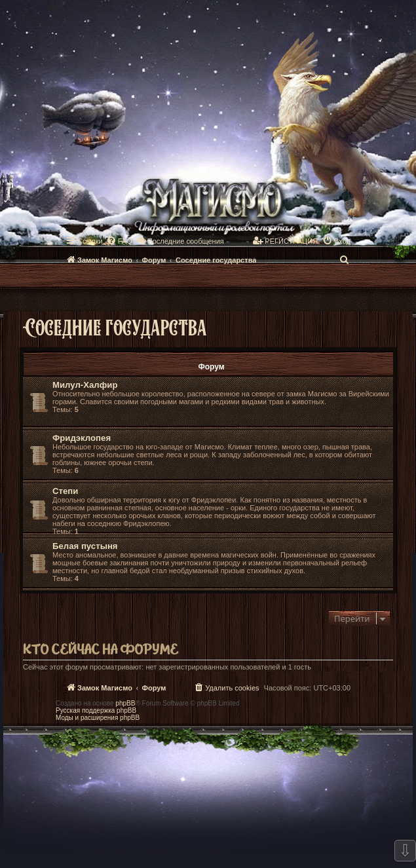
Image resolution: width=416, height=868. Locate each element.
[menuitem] (119, 241)
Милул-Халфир (85, 385)
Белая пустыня (85, 546)
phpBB (125, 703)
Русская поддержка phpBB (96, 710)
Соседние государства (115, 327)
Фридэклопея (82, 438)
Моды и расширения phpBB (98, 718)
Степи (65, 491)
